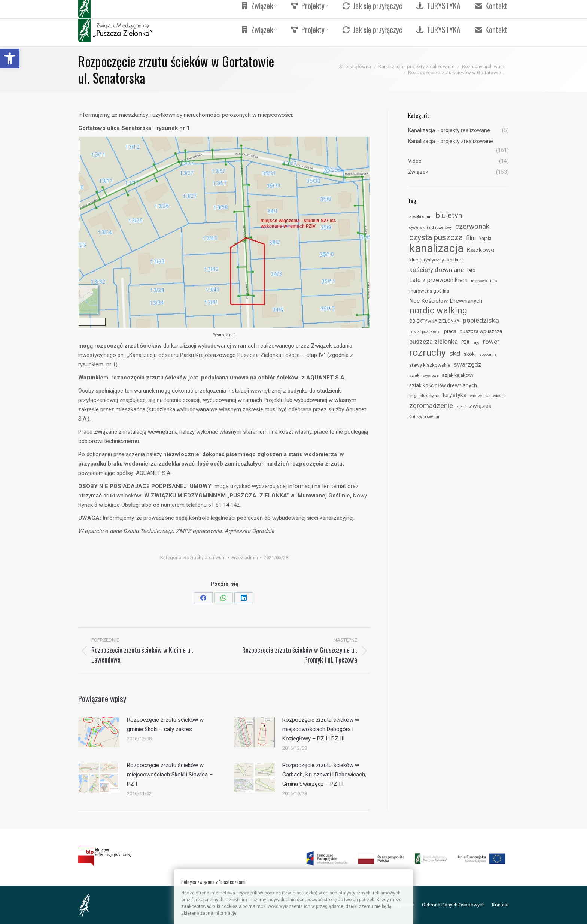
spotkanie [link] (488, 355)
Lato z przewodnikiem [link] (438, 280)
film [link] (471, 238)
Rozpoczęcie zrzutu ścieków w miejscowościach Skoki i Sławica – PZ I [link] (170, 775)
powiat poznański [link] (425, 332)
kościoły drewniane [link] (437, 270)
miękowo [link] (479, 281)
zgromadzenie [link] (431, 406)
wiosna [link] (499, 396)
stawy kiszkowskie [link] (430, 365)
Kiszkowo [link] (481, 250)
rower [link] (491, 342)
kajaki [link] (485, 239)
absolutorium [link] (421, 217)
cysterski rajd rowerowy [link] (431, 228)
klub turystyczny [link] (427, 260)
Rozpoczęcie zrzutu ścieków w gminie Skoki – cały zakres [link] (165, 725)
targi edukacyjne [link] (424, 396)
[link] (10, 58)
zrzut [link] (461, 407)
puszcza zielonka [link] (434, 342)
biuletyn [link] (449, 215)
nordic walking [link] (438, 310)
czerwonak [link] (472, 226)
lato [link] (471, 270)
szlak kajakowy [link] (458, 375)
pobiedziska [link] (481, 320)
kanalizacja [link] (436, 248)
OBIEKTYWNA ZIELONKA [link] (434, 321)
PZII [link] (465, 342)
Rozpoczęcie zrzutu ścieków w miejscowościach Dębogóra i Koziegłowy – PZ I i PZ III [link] (321, 729)
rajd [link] (476, 343)
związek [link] (480, 406)
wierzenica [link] (480, 396)
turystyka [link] (454, 395)
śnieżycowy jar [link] (424, 417)
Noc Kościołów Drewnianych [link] (446, 301)
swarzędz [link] (468, 364)
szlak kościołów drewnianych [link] (443, 385)
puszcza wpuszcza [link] (481, 331)
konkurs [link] (456, 260)
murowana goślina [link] (429, 291)
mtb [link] (493, 281)
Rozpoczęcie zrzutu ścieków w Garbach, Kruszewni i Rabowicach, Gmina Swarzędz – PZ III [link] (324, 775)
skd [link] (455, 353)
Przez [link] (245, 558)
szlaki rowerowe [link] (424, 375)
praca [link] (450, 331)
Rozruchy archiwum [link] (205, 558)
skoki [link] (470, 354)
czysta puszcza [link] (436, 237)
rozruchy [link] (428, 352)
